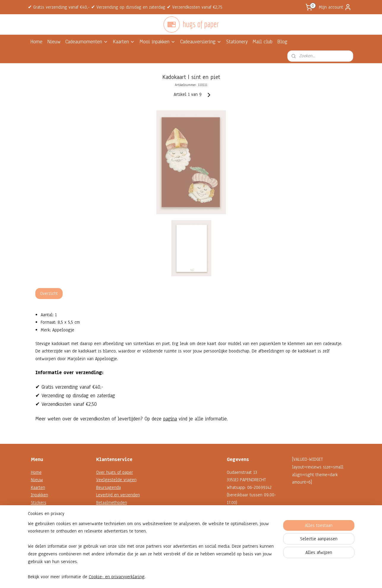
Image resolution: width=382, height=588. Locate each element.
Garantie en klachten (116, 510)
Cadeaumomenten (87, 42)
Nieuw (54, 42)
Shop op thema (45, 525)
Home (36, 42)
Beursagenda (108, 487)
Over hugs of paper (115, 472)
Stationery (237, 42)
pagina (170, 419)
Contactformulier (243, 533)
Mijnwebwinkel (245, 577)
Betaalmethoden (112, 503)
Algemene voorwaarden (119, 525)
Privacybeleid (109, 533)
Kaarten (124, 42)
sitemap (175, 577)
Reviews (104, 541)
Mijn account (335, 7)
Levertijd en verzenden (118, 495)
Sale (35, 533)
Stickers (39, 503)
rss (186, 577)
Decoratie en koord (49, 518)
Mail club (263, 42)
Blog (282, 42)
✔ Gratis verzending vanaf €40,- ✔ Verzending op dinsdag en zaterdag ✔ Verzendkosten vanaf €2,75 (125, 7)
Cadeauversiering (201, 42)
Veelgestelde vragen (116, 480)
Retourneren (108, 518)
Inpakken (39, 495)
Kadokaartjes (43, 510)
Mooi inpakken (157, 42)
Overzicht (49, 293)
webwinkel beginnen (204, 577)
